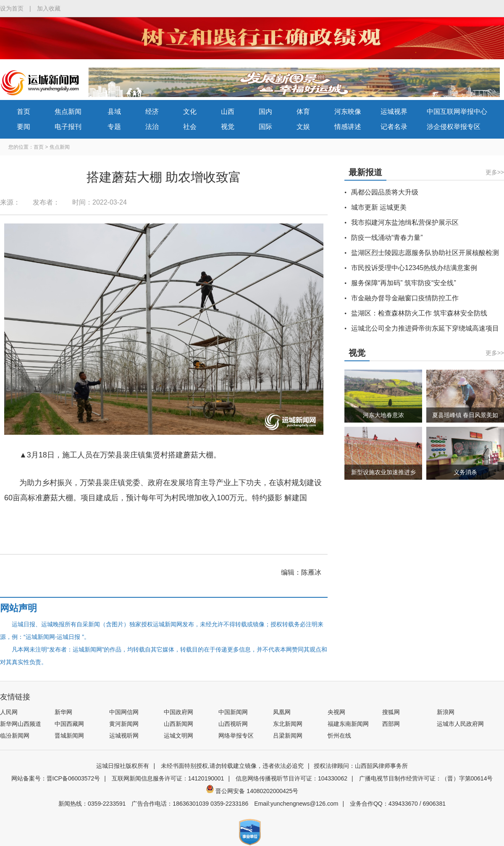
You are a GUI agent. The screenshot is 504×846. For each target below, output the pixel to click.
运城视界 (394, 112)
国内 (265, 112)
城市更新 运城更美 (379, 207)
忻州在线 (339, 736)
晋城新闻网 (69, 736)
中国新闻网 (233, 712)
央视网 (336, 712)
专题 (114, 127)
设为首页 (12, 8)
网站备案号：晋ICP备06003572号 (56, 778)
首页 (24, 112)
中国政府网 (178, 712)
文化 (190, 112)
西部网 (391, 724)
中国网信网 (124, 712)
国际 (265, 127)
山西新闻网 (178, 724)
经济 (152, 112)
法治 (152, 127)
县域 (114, 112)
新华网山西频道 (21, 724)
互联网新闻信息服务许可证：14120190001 (168, 778)
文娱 (303, 127)
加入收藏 (49, 8)
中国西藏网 (69, 724)
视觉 (228, 127)
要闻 (24, 127)
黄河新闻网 (124, 724)
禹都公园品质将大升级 (385, 192)
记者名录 (394, 127)
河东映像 (348, 112)
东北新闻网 (288, 724)
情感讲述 (348, 127)
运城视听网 (124, 736)
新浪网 (446, 712)
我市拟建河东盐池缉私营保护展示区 (405, 222)
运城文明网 (178, 736)
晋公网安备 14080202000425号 (252, 791)
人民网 (9, 712)
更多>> (495, 172)
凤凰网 (282, 712)
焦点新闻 (68, 112)
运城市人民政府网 (460, 724)
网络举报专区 (236, 736)
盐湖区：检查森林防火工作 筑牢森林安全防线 (419, 313)
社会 (190, 127)
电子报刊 (68, 127)
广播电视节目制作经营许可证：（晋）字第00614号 (426, 778)
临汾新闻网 (15, 736)
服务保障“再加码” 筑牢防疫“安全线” (404, 283)
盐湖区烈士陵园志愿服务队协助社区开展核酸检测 (425, 253)
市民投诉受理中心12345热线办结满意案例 (414, 268)
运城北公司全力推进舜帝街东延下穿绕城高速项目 (425, 328)
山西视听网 (233, 724)
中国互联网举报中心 (457, 112)
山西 (228, 112)
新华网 (63, 712)
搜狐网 (391, 712)
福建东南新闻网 (348, 724)
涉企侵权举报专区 (454, 127)
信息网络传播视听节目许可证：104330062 (291, 778)
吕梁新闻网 (288, 736)
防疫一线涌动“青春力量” (387, 238)
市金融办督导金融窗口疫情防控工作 (405, 298)
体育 (303, 112)
